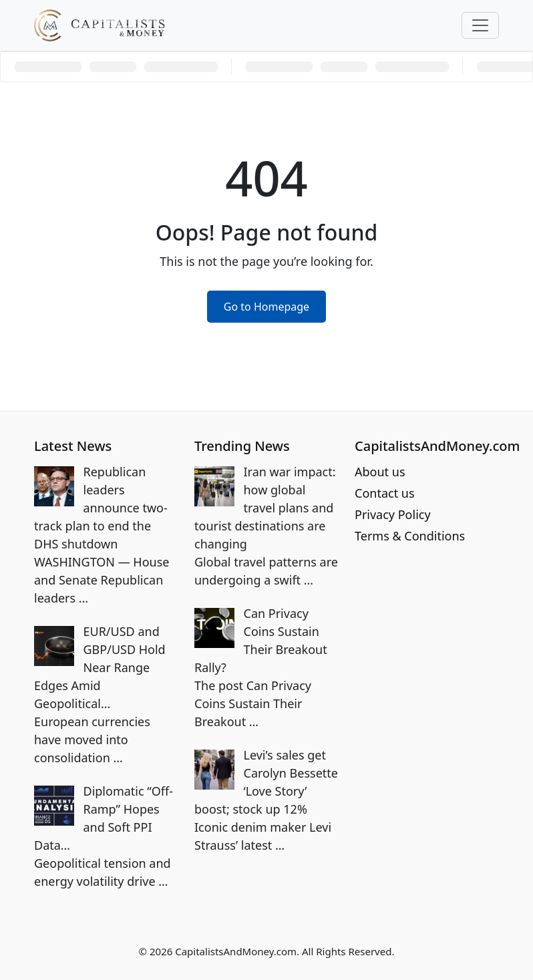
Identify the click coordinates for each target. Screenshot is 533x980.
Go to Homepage (266, 307)
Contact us (385, 493)
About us (380, 472)
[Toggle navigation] (480, 25)
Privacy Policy (393, 514)
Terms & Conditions (410, 536)
